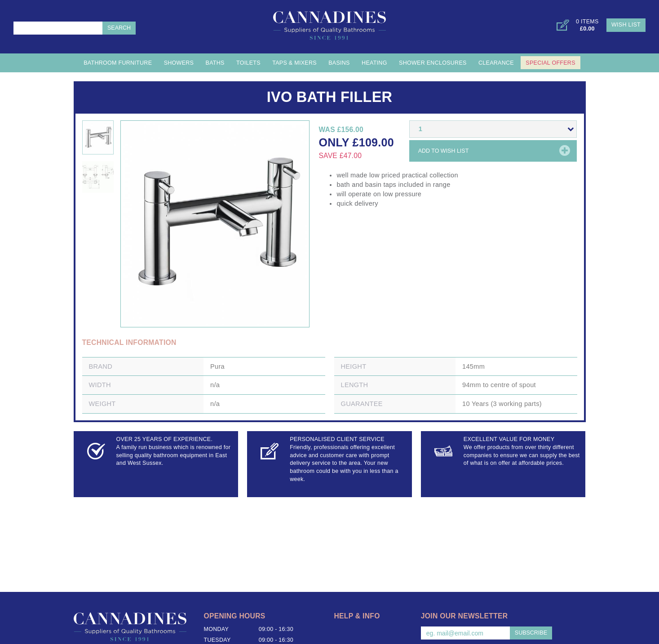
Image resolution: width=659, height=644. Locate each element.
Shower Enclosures (433, 63)
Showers (179, 63)
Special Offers (550, 63)
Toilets (248, 63)
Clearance (496, 63)
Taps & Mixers (294, 63)
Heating (374, 63)
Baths (215, 63)
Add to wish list (444, 151)
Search (119, 28)
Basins (339, 63)
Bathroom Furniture (118, 63)
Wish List (626, 25)
